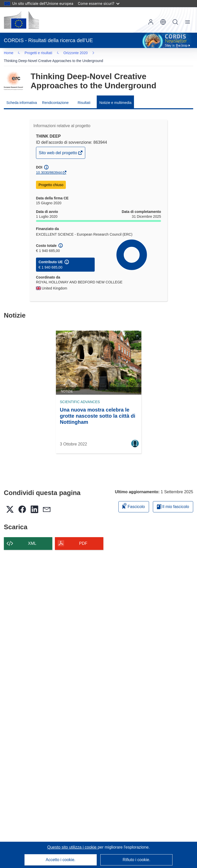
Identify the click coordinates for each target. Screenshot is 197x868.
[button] (163, 22)
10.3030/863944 (49, 166)
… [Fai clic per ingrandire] (13, 53)
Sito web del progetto (58, 147)
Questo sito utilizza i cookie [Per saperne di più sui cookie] (72, 847)
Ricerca (175, 22)
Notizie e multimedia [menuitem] (115, 96)
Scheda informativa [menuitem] (22, 96)
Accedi (151, 22)
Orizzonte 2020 (38, 54)
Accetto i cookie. (61, 860)
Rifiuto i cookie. (136, 860)
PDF (83, 537)
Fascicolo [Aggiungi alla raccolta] (134, 499)
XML (32, 537)
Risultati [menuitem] (84, 96)
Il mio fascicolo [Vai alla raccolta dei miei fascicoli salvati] (173, 500)
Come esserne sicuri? (99, 3)
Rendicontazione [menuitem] (55, 96)
